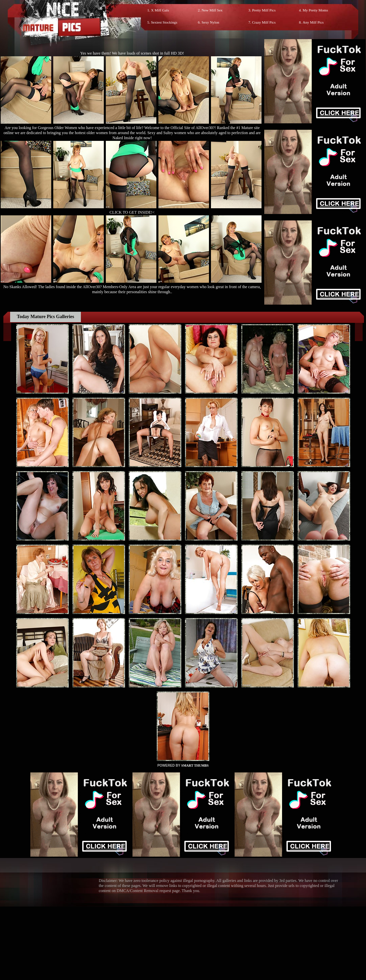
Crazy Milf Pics (264, 22)
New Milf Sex (212, 10)
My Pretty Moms (315, 10)
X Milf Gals (160, 10)
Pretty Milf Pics (264, 10)
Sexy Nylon (210, 22)
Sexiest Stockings (164, 22)
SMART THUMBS (195, 765)
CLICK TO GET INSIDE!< (132, 212)
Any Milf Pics (313, 22)
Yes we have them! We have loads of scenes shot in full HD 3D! (132, 53)
